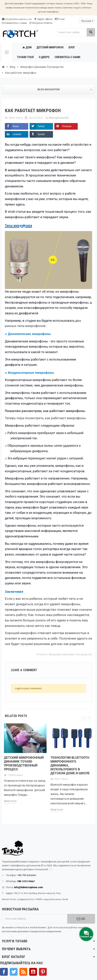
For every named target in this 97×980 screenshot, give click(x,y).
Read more (10, 801)
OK (81, 919)
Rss (23, 972)
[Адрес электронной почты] (35, 919)
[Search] (76, 32)
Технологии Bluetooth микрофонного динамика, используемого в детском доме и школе (70, 765)
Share (16, 126)
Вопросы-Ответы (41, 23)
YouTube (33, 972)
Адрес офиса (43, 19)
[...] (51, 869)
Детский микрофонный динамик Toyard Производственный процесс (24, 763)
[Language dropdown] (87, 21)
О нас (60, 19)
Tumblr (41, 134)
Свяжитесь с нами (14, 23)
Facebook (4, 972)
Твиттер (14, 972)
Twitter (41, 126)
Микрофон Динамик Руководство (70, 654)
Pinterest (67, 126)
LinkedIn (17, 134)
